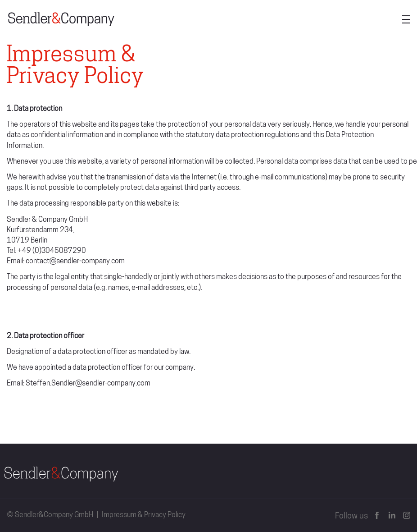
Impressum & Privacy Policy (144, 515)
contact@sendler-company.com (75, 261)
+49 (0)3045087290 (52, 251)
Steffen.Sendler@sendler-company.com (88, 384)
